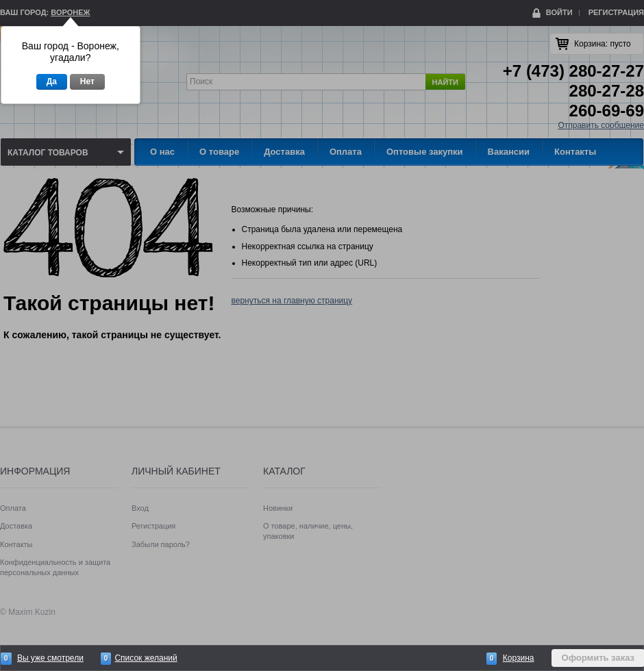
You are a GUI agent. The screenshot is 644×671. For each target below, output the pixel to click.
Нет (87, 81)
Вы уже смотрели (50, 658)
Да (52, 81)
